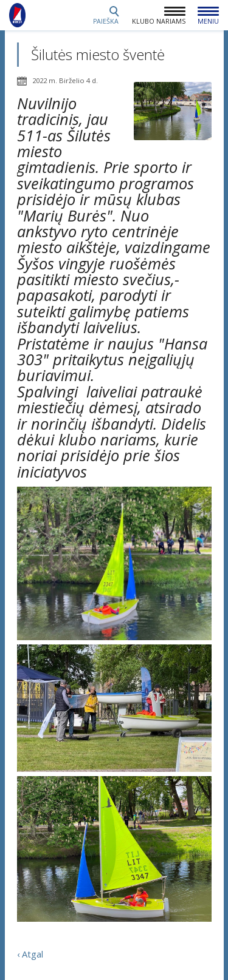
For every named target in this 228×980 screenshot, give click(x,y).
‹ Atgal (30, 954)
